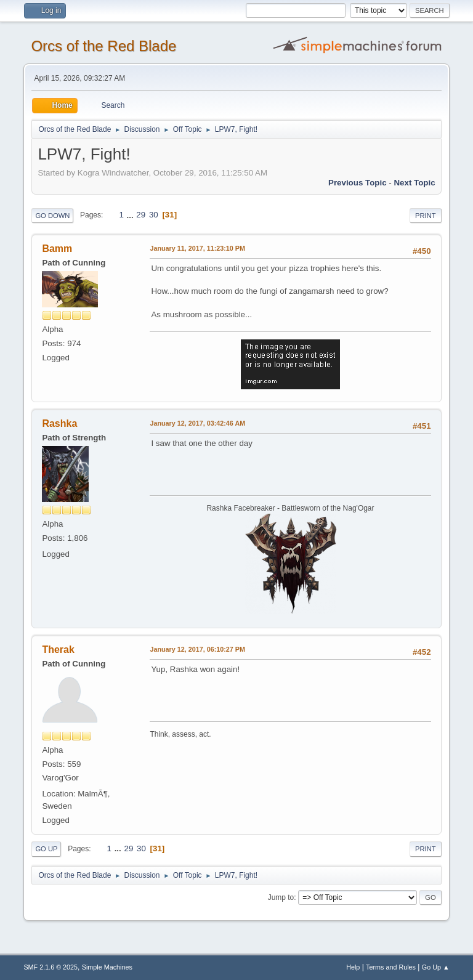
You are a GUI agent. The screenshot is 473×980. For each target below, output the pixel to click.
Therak (58, 650)
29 (141, 215)
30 (154, 215)
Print (426, 216)
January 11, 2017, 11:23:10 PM (197, 248)
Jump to (281, 897)
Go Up (46, 849)
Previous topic (358, 183)
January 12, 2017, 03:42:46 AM (197, 423)
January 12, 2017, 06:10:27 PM (197, 649)
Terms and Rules (391, 967)
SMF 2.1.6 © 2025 (51, 967)
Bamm (57, 249)
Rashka (59, 423)
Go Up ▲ (436, 967)
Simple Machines (107, 967)
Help (353, 967)
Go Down (52, 216)
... (131, 215)
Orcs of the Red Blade (103, 46)
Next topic (414, 183)
